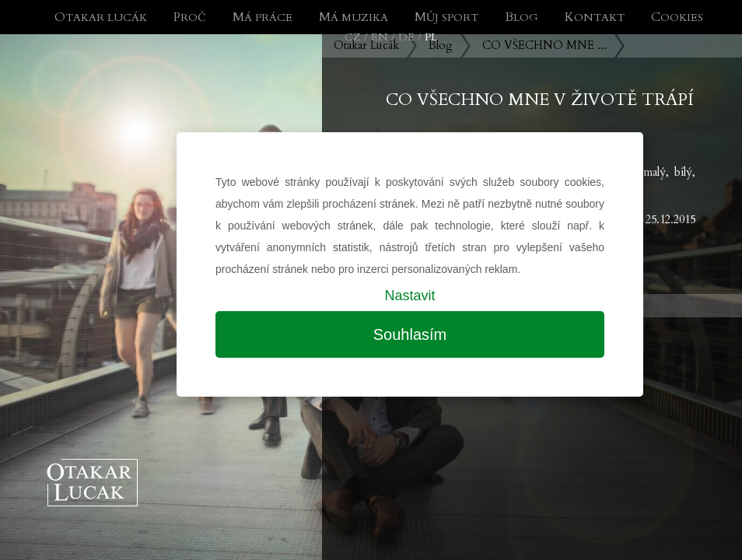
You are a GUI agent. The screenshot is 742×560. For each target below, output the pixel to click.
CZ (353, 37)
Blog (521, 17)
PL (431, 37)
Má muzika (353, 17)
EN (380, 37)
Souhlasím (410, 334)
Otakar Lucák (101, 17)
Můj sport (446, 17)
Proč (190, 17)
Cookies (677, 17)
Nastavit (409, 296)
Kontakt (595, 17)
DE (406, 37)
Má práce (262, 17)
